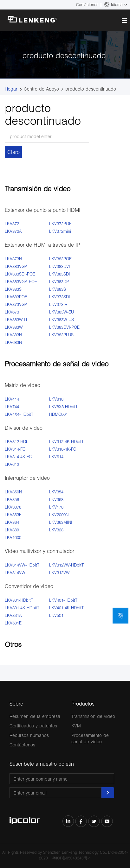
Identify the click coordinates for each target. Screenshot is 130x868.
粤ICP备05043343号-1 (72, 858)
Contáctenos (87, 5)
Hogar (11, 89)
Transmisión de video (93, 716)
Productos (83, 703)
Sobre (16, 703)
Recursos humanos (29, 735)
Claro (13, 152)
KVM (76, 726)
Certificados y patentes (33, 726)
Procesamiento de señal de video (90, 738)
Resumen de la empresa (35, 716)
